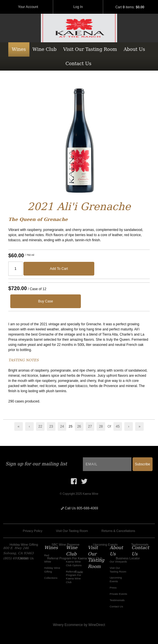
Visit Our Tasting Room (90, 49)
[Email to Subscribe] (107, 464)
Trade (79, 572)
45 (118, 426)
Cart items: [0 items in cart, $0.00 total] (130, 7)
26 (79, 426)
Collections (51, 578)
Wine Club (45, 49)
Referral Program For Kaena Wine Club (75, 558)
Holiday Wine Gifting (24, 545)
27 (90, 426)
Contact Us (78, 64)
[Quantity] (15, 269)
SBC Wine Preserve (65, 545)
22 (40, 426)
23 (51, 426)
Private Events (118, 594)
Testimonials (140, 545)
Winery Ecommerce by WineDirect (79, 625)
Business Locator (128, 558)
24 (62, 426)
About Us (134, 49)
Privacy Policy (33, 531)
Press (113, 588)
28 (101, 426)
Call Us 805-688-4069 (79, 508)
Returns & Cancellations (118, 531)
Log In (78, 7)
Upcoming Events (105, 545)
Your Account (28, 7)
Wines (19, 49)
